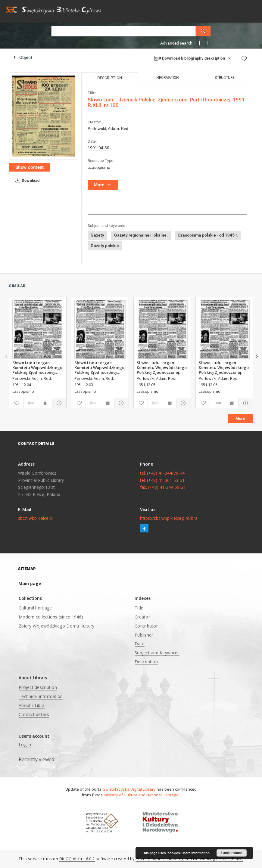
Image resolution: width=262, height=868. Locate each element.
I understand (232, 853)
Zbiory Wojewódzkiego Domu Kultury (56, 626)
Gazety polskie (105, 246)
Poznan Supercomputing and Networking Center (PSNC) (189, 859)
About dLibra (32, 705)
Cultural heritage (35, 608)
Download (26, 181)
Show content (30, 167)
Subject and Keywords (157, 653)
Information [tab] (167, 78)
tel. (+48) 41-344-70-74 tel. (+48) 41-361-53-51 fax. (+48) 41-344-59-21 (163, 480)
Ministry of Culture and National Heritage (142, 795)
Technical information (41, 696)
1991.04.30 (98, 148)
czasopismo (99, 167)
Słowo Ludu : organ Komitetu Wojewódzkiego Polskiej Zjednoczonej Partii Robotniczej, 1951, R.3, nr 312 (99, 367)
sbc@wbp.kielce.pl (35, 518)
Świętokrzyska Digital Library (129, 789)
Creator (142, 617)
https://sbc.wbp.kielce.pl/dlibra (169, 518)
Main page (30, 583)
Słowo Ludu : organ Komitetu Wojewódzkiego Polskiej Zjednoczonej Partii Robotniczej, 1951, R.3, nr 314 (162, 367)
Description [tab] (110, 78)
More (240, 418)
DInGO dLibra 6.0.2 (77, 859)
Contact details (34, 714)
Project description (38, 687)
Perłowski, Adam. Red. (109, 129)
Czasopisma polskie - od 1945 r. (208, 235)
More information (196, 853)
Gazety (97, 235)
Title (139, 608)
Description (146, 662)
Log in (25, 744)
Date (140, 644)
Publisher (144, 635)
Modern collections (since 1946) (51, 617)
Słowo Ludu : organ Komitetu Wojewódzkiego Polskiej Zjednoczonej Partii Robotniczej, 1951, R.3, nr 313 (37, 367)
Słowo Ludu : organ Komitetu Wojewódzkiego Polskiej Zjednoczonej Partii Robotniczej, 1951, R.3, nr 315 (224, 367)
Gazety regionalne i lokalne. (141, 235)
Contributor (146, 626)
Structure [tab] (225, 78)
